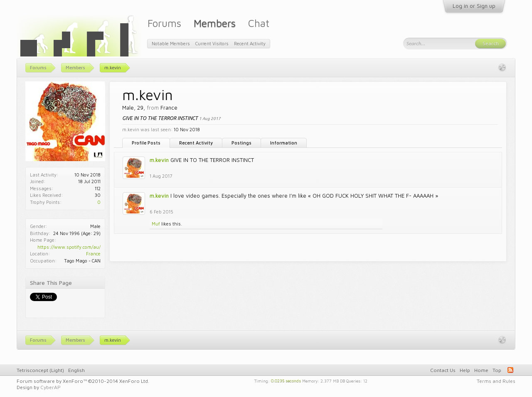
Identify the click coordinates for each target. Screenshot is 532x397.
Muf (156, 224)
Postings (241, 143)
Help (465, 370)
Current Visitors (212, 43)
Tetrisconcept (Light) (40, 370)
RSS (510, 370)
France (93, 254)
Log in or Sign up (474, 6)
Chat (259, 23)
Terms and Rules (496, 381)
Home (481, 370)
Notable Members (171, 43)
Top (497, 370)
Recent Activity (196, 143)
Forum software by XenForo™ (83, 381)
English (76, 370)
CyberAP (50, 387)
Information (284, 143)
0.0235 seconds (286, 380)
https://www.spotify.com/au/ (69, 247)
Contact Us (443, 370)
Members (215, 23)
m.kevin (159, 160)
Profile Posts (146, 143)
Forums (164, 23)
